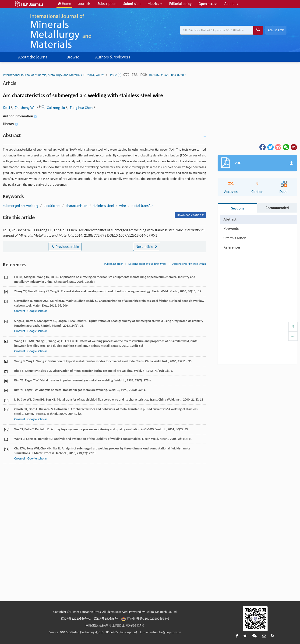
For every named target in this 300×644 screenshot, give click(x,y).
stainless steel (103, 206)
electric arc (52, 206)
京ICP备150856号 (106, 619)
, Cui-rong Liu (55, 108)
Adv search (276, 30)
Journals (84, 4)
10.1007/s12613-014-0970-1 (168, 75)
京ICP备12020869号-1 (76, 619)
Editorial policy (180, 4)
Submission (132, 4)
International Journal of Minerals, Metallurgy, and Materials (42, 75)
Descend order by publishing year (147, 264)
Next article (147, 247)
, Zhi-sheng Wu (24, 108)
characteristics (76, 206)
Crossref (20, 311)
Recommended (277, 208)
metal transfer (142, 206)
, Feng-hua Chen (80, 108)
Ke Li (7, 108)
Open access (208, 4)
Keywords (231, 229)
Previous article (65, 247)
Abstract (230, 219)
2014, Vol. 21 (96, 75)
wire (123, 206)
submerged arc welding (21, 206)
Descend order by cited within (189, 264)
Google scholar (37, 311)
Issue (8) (116, 75)
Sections (238, 208)
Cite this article (235, 238)
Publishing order (114, 264)
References (232, 247)
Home (64, 4)
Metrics (155, 4)
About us (231, 4)
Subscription (107, 4)
